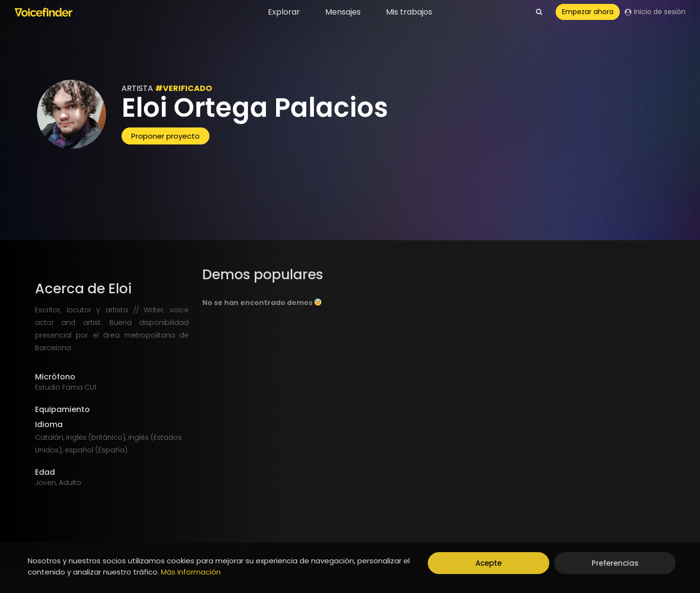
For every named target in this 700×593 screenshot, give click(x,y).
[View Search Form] (539, 12)
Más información (191, 572)
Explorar (284, 12)
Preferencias (615, 563)
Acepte (489, 563)
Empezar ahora (588, 12)
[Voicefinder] (44, 12)
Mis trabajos (409, 12)
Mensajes (343, 12)
